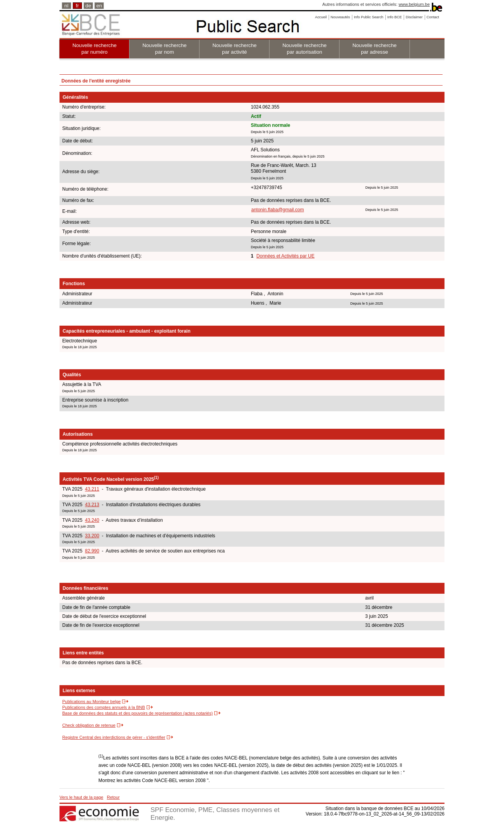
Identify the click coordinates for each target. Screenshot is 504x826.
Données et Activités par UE (285, 256)
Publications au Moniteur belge (91, 701)
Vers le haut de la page (81, 797)
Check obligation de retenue (89, 725)
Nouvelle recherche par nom (164, 49)
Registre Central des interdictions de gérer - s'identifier (114, 737)
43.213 (92, 505)
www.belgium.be (414, 4)
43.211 (92, 489)
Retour (113, 797)
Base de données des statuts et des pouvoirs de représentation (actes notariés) (137, 713)
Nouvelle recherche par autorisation (304, 49)
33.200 (92, 536)
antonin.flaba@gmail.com (278, 210)
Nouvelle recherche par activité (234, 49)
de (88, 6)
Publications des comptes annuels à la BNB (104, 707)
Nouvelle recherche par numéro (94, 49)
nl (66, 6)
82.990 (92, 551)
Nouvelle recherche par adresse (374, 49)
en (99, 6)
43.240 (92, 520)
